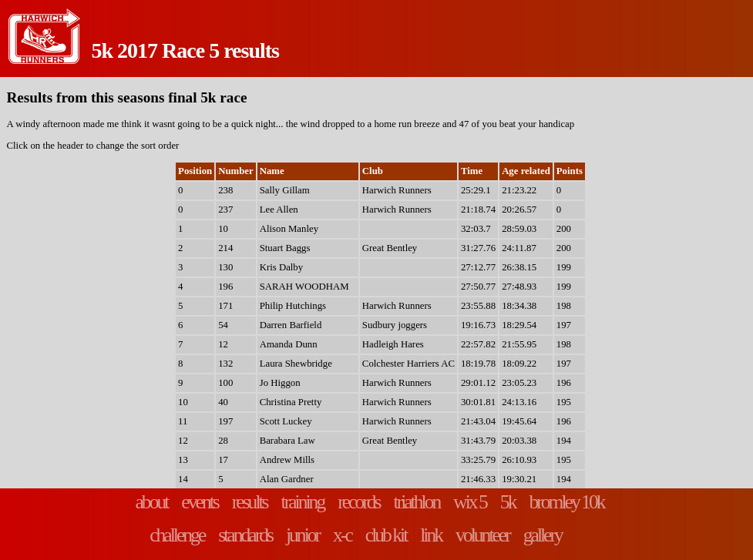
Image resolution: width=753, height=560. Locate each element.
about (151, 502)
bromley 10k (566, 502)
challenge (177, 535)
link (431, 535)
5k (508, 502)
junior (303, 535)
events (199, 502)
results (250, 502)
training (303, 502)
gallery (543, 535)
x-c (342, 535)
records (358, 502)
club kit (386, 535)
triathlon (417, 502)
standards (245, 535)
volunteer (482, 535)
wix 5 (470, 502)
